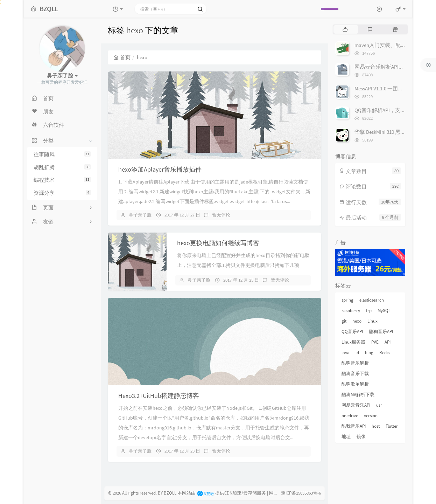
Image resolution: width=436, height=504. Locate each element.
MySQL (384, 310)
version (371, 416)
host (376, 426)
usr (379, 405)
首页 (122, 57)
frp (369, 310)
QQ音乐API (352, 332)
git (344, 321)
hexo (357, 321)
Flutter (392, 426)
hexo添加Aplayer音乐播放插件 (160, 169)
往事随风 (62, 154)
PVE (375, 342)
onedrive (350, 416)
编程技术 (62, 180)
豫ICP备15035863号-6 (301, 493)
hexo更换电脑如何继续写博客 (218, 243)
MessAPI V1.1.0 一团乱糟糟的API (390, 88)
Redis (384, 353)
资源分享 (62, 193)
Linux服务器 (353, 342)
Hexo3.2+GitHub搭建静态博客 (159, 396)
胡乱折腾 (62, 167)
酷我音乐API (354, 426)
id (357, 353)
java (346, 353)
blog (369, 353)
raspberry (351, 310)
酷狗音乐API (381, 332)
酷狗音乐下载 (355, 374)
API (388, 342)
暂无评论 (221, 215)
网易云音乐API (356, 405)
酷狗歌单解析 (355, 384)
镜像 (361, 437)
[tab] (345, 29)
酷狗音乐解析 (355, 363)
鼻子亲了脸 (140, 215)
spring (347, 300)
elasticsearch (372, 300)
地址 (346, 437)
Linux (372, 321)
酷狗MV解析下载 (358, 395)
